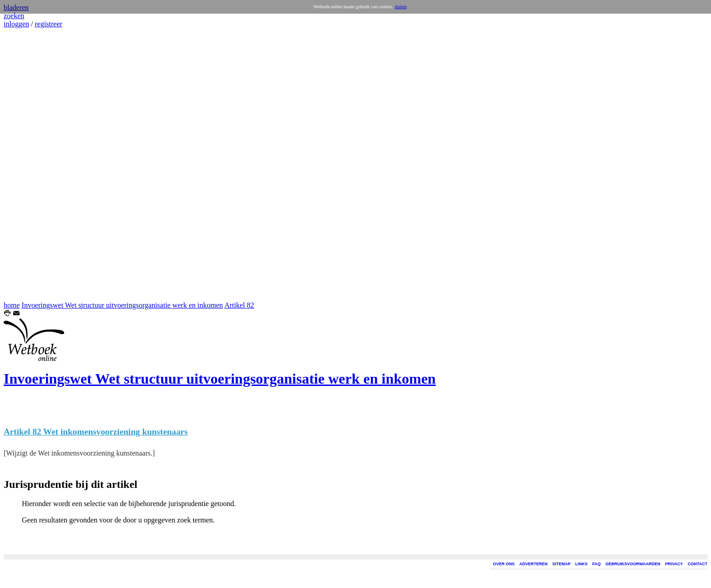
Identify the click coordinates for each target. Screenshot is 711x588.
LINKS (582, 564)
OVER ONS (504, 564)
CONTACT (698, 564)
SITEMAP (561, 564)
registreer (48, 24)
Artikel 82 (239, 305)
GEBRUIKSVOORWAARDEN (633, 564)
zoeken (14, 16)
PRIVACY (674, 564)
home (12, 305)
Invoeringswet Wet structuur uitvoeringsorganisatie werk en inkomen (122, 305)
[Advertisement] (31, 165)
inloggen (16, 24)
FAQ (597, 564)
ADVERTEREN (534, 564)
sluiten (401, 7)
